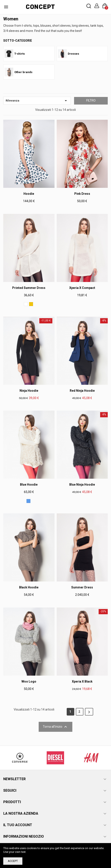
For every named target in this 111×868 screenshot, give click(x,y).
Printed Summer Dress (29, 288)
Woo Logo (29, 681)
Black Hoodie (29, 587)
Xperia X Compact (82, 288)
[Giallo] (31, 304)
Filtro (91, 100)
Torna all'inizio (55, 727)
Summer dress (82, 587)
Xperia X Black (82, 681)
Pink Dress (82, 194)
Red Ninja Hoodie (82, 391)
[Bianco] (26, 304)
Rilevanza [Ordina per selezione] (37, 101)
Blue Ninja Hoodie (82, 485)
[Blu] (28, 501)
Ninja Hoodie (29, 391)
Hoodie (29, 194)
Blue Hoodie (29, 485)
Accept (13, 861)
